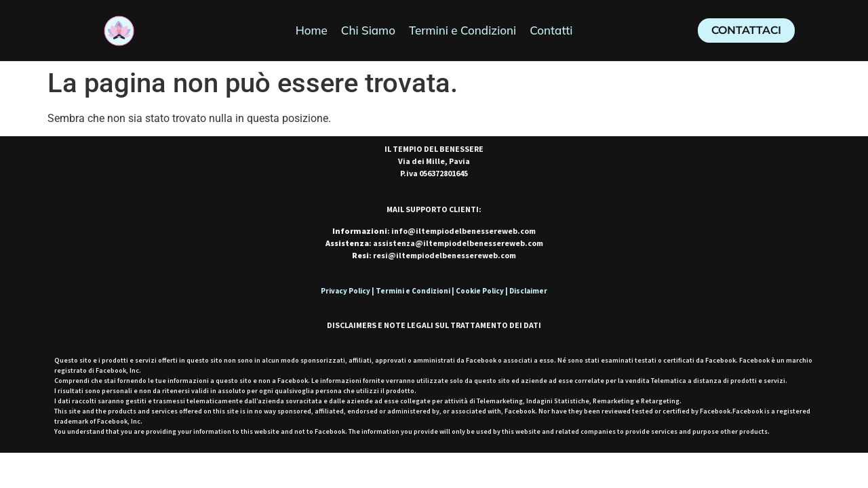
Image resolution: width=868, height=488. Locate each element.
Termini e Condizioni (462, 30)
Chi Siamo (368, 30)
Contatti (551, 30)
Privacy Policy (346, 291)
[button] (746, 30)
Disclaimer (528, 291)
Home (312, 30)
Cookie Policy (480, 291)
